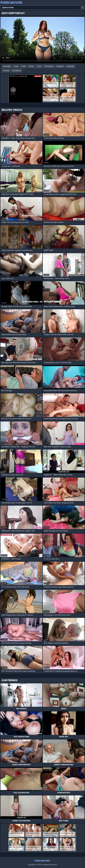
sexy (32, 66)
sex (17, 66)
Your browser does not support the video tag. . (42, 40)
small (7, 71)
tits (24, 66)
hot (40, 66)
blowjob (8, 66)
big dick (71, 66)
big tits (61, 66)
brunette (50, 66)
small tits (17, 71)
